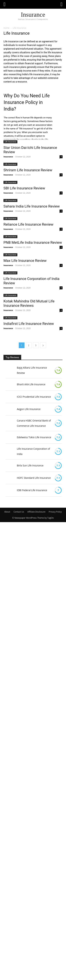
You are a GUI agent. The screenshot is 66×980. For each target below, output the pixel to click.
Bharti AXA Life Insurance (31, 384)
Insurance (8, 157)
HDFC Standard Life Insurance (34, 478)
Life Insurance (10, 142)
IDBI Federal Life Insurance (32, 490)
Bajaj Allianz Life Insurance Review (32, 370)
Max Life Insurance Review (25, 261)
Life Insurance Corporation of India (33, 451)
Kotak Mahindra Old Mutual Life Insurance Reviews (29, 303)
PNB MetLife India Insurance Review (33, 243)
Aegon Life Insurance (29, 409)
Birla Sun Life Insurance (30, 465)
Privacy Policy (55, 512)
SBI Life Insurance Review (24, 188)
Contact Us (19, 512)
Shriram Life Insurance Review (28, 170)
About (7, 512)
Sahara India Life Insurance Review (32, 206)
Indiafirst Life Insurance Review (29, 324)
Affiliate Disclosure (36, 512)
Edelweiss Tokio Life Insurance (34, 437)
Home (6, 28)
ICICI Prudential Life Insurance (34, 397)
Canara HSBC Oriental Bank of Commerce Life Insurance (34, 423)
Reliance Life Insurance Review (28, 224)
